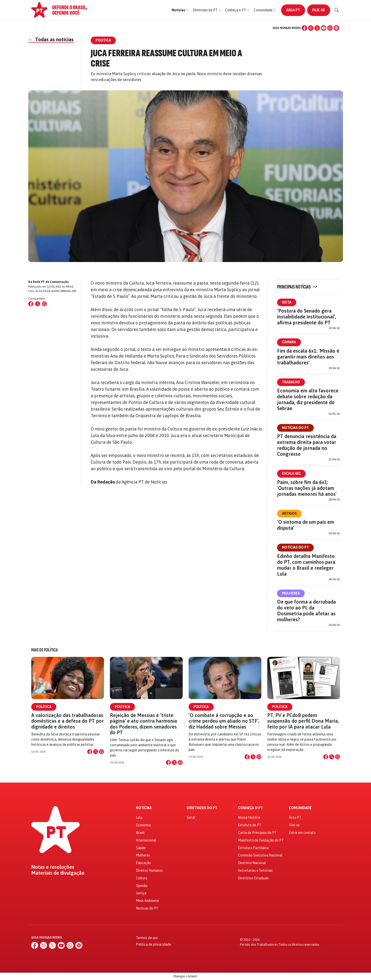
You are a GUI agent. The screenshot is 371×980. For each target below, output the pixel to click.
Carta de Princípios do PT (257, 833)
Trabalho (291, 382)
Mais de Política (45, 650)
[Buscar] (337, 10)
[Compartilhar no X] (96, 752)
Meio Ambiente (148, 901)
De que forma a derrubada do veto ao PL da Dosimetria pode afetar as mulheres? (306, 611)
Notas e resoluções (53, 867)
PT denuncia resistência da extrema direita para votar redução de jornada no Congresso (307, 445)
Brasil (140, 833)
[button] (180, 10)
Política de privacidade (154, 944)
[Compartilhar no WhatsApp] (45, 304)
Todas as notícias (51, 39)
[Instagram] (311, 28)
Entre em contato (302, 833)
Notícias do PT (295, 428)
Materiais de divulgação (58, 873)
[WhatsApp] (330, 28)
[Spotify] (336, 28)
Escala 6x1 (291, 473)
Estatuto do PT (250, 825)
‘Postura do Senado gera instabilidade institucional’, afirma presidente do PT (306, 317)
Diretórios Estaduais (253, 878)
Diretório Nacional (252, 863)
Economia (143, 825)
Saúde (141, 848)
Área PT (293, 10)
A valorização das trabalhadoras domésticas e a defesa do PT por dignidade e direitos (67, 721)
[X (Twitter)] (317, 28)
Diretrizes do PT (202, 808)
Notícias (144, 808)
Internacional (146, 840)
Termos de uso (147, 938)
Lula (139, 817)
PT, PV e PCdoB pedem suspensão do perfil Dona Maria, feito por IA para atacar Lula (303, 721)
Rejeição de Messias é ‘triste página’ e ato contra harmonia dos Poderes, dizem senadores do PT (143, 724)
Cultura (142, 878)
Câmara (289, 342)
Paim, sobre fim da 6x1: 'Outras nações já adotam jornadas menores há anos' (307, 488)
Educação (143, 863)
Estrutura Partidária (253, 848)
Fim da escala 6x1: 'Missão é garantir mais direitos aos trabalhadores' (308, 357)
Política (44, 707)
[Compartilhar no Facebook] (31, 304)
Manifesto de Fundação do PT (261, 840)
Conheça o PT (250, 808)
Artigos (289, 513)
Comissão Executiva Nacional (260, 855)
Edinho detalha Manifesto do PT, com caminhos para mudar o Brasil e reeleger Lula (306, 565)
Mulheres (291, 593)
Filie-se (319, 10)
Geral (191, 817)
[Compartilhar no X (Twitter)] (38, 304)
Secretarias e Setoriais (255, 870)
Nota (287, 302)
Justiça (141, 893)
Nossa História (249, 817)
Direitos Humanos (149, 870)
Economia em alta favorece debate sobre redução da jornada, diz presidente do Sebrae (308, 399)
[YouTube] (324, 28)
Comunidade (300, 808)
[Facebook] (304, 28)
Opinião (142, 886)
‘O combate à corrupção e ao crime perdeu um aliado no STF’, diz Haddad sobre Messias (224, 721)
